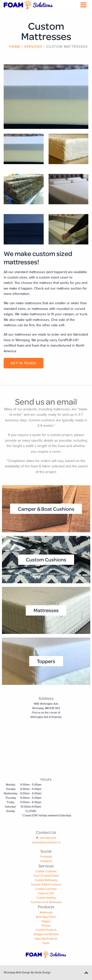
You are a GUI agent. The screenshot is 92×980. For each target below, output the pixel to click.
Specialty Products (46, 939)
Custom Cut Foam (46, 889)
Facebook (46, 857)
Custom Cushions (46, 871)
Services (33, 47)
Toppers (46, 921)
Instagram (46, 861)
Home (15, 47)
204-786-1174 (48, 838)
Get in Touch (24, 363)
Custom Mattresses (46, 880)
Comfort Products (46, 930)
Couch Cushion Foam (46, 876)
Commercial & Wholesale (46, 902)
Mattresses (46, 913)
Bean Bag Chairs (46, 917)
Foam (46, 943)
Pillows (46, 926)
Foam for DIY (46, 893)
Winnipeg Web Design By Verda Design (27, 973)
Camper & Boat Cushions (46, 885)
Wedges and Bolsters (46, 934)
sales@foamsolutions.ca (46, 842)
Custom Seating (46, 898)
